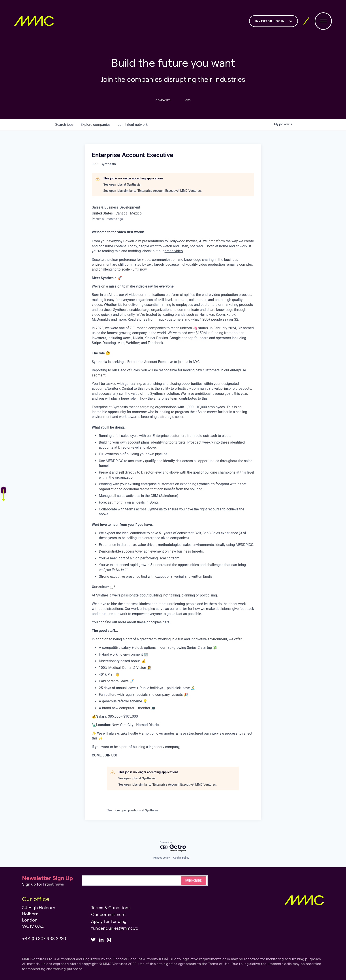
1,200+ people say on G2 (219, 320)
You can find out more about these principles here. (131, 622)
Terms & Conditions (111, 907)
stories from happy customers (160, 320)
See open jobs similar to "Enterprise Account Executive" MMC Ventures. (152, 191)
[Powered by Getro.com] (173, 847)
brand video (174, 251)
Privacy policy (162, 858)
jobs (64, 125)
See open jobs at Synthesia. (122, 184)
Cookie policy (181, 858)
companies (95, 125)
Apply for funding (109, 921)
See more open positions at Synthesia (133, 811)
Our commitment (109, 914)
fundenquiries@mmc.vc (115, 928)
